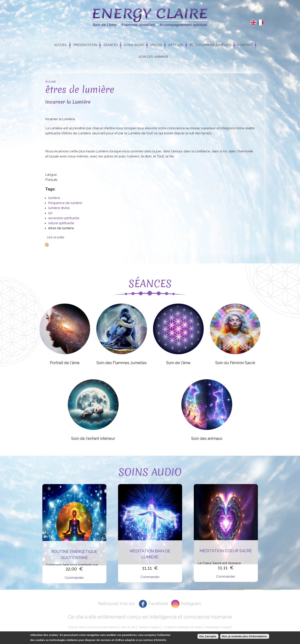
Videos (156, 45)
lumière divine (59, 208)
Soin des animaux (153, 57)
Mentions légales (149, 627)
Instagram (191, 603)
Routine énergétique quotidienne (74, 555)
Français (260, 23)
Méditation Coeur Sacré (226, 551)
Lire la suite (56, 237)
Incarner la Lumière (68, 102)
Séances (111, 45)
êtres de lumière (61, 228)
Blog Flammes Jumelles (210, 45)
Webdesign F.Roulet (217, 627)
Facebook (158, 603)
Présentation (85, 45)
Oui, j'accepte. (208, 636)
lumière (54, 198)
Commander (74, 578)
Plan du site (128, 627)
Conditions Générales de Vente (182, 627)
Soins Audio (134, 45)
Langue (51, 174)
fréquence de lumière (65, 203)
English (253, 23)
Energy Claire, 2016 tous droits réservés (93, 627)
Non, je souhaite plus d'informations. (245, 636)
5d (50, 213)
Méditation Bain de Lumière (150, 554)
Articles (176, 45)
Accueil (61, 45)
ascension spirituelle (64, 218)
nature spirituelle (61, 223)
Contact (245, 45)
